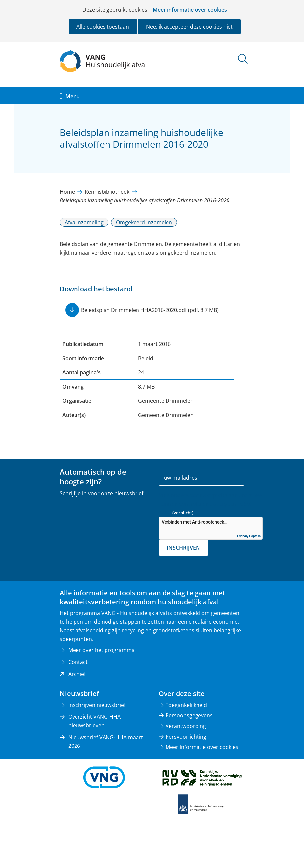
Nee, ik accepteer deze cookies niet (189, 27)
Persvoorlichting (186, 737)
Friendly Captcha (249, 536)
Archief (77, 674)
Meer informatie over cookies (190, 10)
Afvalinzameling (84, 222)
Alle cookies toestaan (103, 27)
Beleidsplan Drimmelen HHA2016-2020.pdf (150, 310)
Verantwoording (186, 726)
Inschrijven (183, 548)
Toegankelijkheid (186, 705)
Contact (78, 662)
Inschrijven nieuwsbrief (97, 705)
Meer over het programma (101, 650)
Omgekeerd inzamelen (144, 222)
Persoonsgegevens (189, 715)
